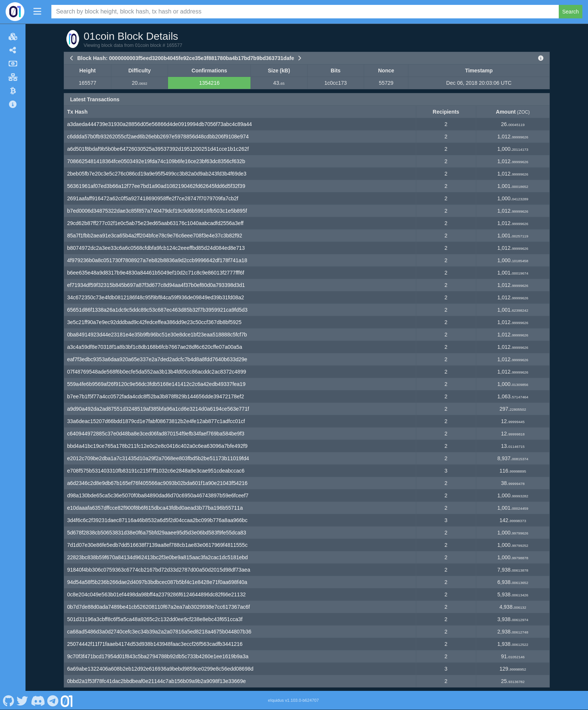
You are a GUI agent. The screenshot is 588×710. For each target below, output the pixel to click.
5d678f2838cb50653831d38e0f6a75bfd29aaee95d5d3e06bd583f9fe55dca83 (157, 533)
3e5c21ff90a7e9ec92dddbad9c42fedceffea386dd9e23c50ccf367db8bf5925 (154, 322)
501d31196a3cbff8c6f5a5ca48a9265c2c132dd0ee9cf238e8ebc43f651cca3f (155, 619)
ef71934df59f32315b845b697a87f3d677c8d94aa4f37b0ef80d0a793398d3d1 (156, 285)
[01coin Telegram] (53, 700)
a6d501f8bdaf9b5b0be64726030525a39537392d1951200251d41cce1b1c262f (158, 149)
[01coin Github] (8, 700)
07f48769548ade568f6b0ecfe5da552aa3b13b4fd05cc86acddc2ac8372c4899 (157, 372)
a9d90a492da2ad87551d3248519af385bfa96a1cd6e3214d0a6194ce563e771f (158, 409)
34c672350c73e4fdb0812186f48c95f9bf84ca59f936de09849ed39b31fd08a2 (156, 297)
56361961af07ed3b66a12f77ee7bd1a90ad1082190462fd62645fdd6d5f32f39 (156, 186)
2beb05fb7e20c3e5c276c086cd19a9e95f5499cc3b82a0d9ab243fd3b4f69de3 (157, 174)
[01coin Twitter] (22, 700)
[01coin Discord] (38, 700)
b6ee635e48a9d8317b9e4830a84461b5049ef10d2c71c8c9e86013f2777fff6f (156, 273)
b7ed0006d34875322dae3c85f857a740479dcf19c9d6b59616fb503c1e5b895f (157, 211)
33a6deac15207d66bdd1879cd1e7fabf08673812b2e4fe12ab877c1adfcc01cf (156, 421)
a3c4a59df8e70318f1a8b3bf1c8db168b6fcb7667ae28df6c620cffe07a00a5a (155, 347)
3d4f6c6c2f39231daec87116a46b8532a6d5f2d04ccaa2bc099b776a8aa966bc (157, 520)
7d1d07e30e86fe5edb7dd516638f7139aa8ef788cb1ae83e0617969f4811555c (157, 545)
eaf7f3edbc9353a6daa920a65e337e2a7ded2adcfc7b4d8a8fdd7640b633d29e (157, 359)
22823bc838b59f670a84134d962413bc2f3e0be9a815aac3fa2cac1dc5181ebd (157, 557)
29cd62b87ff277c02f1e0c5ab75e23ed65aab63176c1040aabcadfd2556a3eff (155, 223)
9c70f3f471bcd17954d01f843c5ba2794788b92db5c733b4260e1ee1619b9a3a (158, 656)
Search (570, 12)
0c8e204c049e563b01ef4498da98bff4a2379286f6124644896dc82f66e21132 (156, 594)
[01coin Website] (67, 700)
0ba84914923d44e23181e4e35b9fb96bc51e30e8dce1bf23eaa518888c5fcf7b (157, 335)
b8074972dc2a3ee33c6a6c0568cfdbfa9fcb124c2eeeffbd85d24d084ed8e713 (156, 248)
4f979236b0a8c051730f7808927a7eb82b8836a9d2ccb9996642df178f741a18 (157, 260)
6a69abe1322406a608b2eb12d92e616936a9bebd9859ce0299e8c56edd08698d (160, 669)
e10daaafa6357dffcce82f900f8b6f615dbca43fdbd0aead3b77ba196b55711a (155, 508)
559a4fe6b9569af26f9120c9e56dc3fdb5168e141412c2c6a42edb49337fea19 (156, 384)
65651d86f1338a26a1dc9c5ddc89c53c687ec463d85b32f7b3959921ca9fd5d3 (157, 310)
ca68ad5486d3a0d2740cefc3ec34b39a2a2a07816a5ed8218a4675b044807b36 (159, 632)
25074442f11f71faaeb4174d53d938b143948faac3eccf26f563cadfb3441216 (155, 644)
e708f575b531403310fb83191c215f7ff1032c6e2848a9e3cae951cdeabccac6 (156, 471)
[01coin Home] (15, 12)
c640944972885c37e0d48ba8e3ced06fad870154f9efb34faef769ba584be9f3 (156, 434)
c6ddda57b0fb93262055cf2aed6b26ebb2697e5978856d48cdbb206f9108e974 (158, 137)
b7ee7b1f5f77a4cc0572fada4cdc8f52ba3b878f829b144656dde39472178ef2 (156, 396)
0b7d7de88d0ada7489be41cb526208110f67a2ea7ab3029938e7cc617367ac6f (158, 607)
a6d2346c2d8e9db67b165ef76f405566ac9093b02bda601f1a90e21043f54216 (157, 483)
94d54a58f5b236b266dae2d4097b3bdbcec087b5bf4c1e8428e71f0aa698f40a (157, 582)
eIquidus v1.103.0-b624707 (294, 700)
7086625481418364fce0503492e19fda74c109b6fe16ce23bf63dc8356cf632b (156, 161)
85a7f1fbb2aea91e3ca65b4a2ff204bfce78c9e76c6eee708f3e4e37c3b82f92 (155, 236)
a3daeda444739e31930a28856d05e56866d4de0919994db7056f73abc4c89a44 (160, 124)
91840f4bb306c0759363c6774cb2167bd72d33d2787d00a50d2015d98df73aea (159, 570)
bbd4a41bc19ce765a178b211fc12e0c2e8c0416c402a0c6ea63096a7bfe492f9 (157, 446)
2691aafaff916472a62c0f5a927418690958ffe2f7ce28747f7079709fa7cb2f (153, 198)
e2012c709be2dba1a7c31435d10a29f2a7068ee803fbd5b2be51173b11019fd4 (158, 458)
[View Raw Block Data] (541, 58)
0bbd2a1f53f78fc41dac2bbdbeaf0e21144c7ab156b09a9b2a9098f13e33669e (156, 681)
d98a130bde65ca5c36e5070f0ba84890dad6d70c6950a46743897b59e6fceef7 (158, 495)
